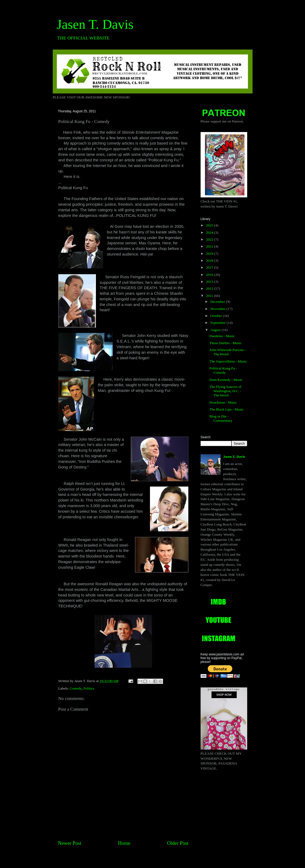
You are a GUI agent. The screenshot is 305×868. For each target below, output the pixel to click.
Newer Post (70, 843)
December (218, 302)
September (219, 323)
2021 (210, 246)
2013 (210, 282)
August (216, 330)
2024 (210, 232)
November (218, 309)
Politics (89, 688)
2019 (210, 254)
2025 (210, 225)
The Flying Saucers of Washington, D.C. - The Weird (225, 391)
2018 (210, 260)
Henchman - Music (223, 402)
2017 (210, 267)
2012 (210, 288)
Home (124, 843)
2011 (210, 296)
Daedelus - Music (222, 336)
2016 (210, 275)
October (217, 316)
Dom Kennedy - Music (226, 380)
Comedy (76, 688)
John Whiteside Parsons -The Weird (228, 352)
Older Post (178, 843)
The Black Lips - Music (226, 409)
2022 (210, 239)
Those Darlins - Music (225, 343)
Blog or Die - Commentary (221, 418)
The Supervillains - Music (228, 361)
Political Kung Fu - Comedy (223, 370)
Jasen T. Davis (95, 24)
